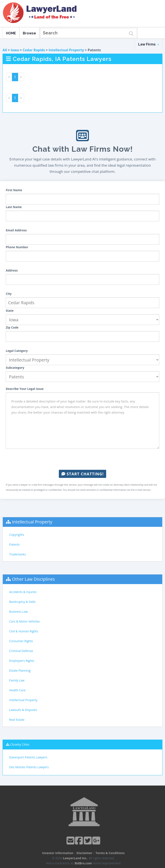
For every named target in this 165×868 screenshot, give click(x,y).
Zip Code (12, 327)
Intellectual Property (66, 50)
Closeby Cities (20, 744)
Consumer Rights (21, 641)
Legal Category (17, 351)
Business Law (18, 612)
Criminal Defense (21, 651)
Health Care (17, 690)
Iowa (15, 50)
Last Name (14, 207)
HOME (11, 33)
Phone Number (17, 247)
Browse (29, 33)
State (10, 311)
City (9, 294)
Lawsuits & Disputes (23, 710)
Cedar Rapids (34, 50)
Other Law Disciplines (33, 579)
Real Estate (17, 720)
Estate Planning (20, 670)
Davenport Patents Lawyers (28, 757)
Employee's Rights (22, 661)
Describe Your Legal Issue (25, 389)
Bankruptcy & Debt (22, 602)
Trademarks (17, 554)
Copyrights (17, 535)
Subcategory (15, 368)
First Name (14, 190)
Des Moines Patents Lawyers (29, 767)
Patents (14, 544)
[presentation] (82, 459)
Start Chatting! (82, 474)
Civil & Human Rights (24, 631)
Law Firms (149, 44)
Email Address (16, 230)
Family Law (17, 680)
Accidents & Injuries (23, 592)
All (5, 50)
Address (12, 270)
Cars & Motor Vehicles (24, 621)
